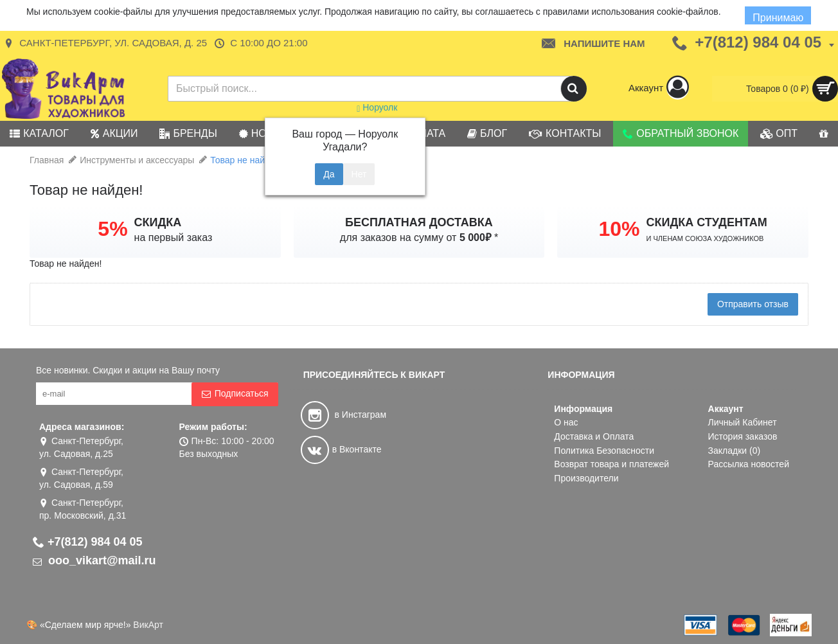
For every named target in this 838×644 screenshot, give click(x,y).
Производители (586, 478)
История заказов (743, 436)
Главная (47, 160)
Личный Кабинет (743, 422)
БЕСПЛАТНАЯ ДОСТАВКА (419, 222)
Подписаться (235, 394)
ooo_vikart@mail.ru (94, 560)
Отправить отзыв (753, 304)
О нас (566, 422)
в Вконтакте (341, 449)
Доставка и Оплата (594, 436)
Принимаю (779, 18)
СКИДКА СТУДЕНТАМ (707, 222)
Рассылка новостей (749, 464)
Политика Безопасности (604, 451)
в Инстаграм (343, 415)
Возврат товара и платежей (611, 464)
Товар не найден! (246, 160)
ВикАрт (148, 625)
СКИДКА (158, 222)
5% (112, 229)
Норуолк (377, 107)
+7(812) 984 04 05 (88, 542)
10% (619, 229)
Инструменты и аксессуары (137, 160)
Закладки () (735, 451)
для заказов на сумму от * (419, 237)
